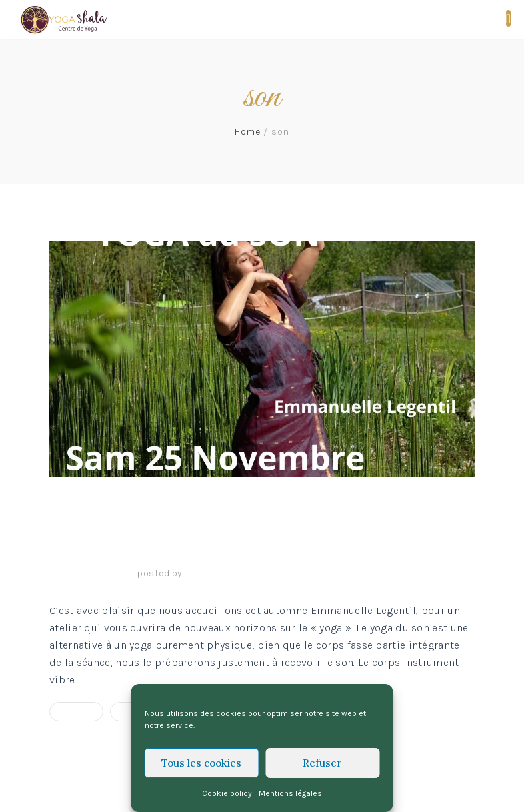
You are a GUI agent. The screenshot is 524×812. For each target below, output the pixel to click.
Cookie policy (227, 793)
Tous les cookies (201, 763)
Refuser (322, 763)
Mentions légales (290, 793)
